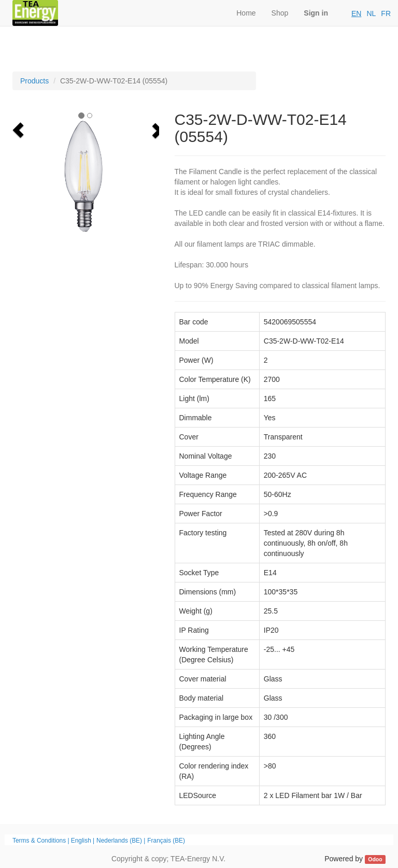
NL (371, 13)
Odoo (375, 859)
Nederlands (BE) (119, 841)
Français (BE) (166, 841)
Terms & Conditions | (42, 841)
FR (386, 13)
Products (34, 81)
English (81, 841)
